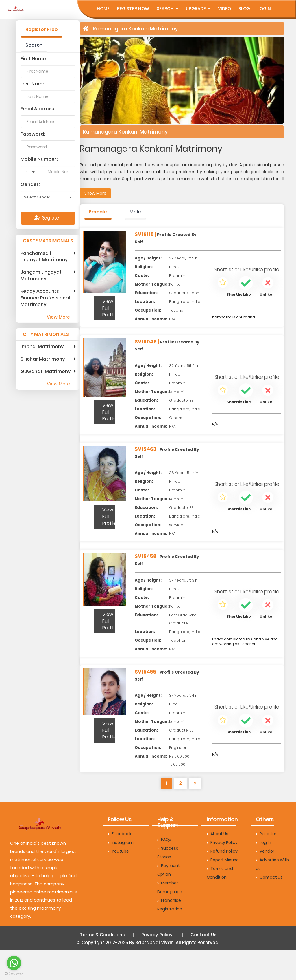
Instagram (121, 842)
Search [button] (168, 9)
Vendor (265, 851)
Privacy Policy (222, 842)
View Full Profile (109, 308)
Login (264, 9)
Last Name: (34, 84)
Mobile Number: (39, 159)
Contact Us (203, 935)
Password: (33, 134)
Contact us (269, 877)
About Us (218, 834)
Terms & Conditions (102, 935)
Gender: (30, 184)
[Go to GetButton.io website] (14, 974)
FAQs (164, 840)
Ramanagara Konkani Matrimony (135, 29)
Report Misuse (223, 860)
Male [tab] (135, 212)
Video (224, 9)
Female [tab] (98, 212)
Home (103, 9)
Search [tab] (34, 45)
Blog (244, 9)
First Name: (34, 59)
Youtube (118, 851)
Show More (95, 193)
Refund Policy (222, 851)
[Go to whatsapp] (14, 963)
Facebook (120, 834)
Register (48, 218)
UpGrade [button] (198, 9)
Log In (263, 842)
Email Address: (38, 109)
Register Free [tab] (42, 29)
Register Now (133, 9)
